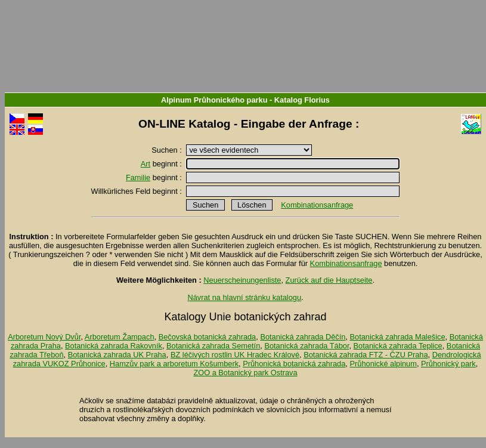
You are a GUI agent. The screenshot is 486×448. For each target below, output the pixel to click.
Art (146, 164)
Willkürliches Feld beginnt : (138, 191)
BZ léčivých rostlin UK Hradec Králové (235, 355)
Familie (138, 177)
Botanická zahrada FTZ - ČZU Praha (366, 355)
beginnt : (162, 164)
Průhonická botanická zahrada (294, 364)
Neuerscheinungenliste (242, 280)
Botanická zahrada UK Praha (117, 355)
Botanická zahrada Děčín (303, 337)
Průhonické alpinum (383, 364)
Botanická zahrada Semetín (213, 346)
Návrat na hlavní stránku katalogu (244, 297)
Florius (317, 100)
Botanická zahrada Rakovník (114, 346)
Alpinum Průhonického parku (214, 100)
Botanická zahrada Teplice (398, 346)
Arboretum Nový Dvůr (44, 337)
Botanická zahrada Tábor (307, 346)
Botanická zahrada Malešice (397, 337)
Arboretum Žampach (120, 337)
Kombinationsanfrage (317, 205)
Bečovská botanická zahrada (208, 337)
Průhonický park (448, 364)
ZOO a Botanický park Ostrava (245, 373)
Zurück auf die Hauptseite (329, 280)
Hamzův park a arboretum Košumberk (174, 364)
